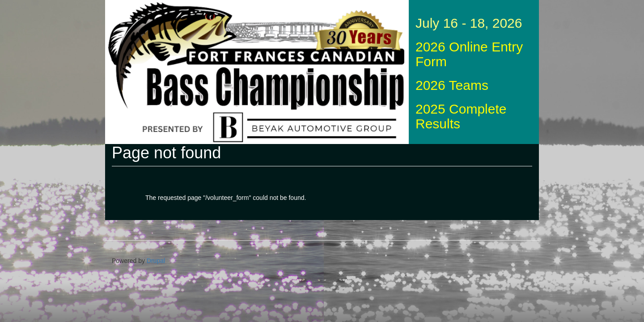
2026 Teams (452, 85)
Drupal (156, 261)
